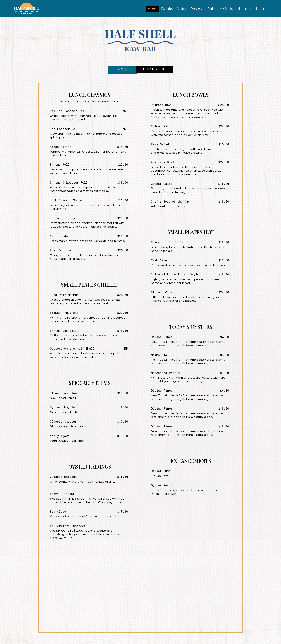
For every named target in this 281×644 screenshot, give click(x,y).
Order (181, 9)
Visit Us (225, 9)
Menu (152, 9)
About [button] (243, 9)
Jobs (211, 9)
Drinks (166, 9)
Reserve (197, 9)
